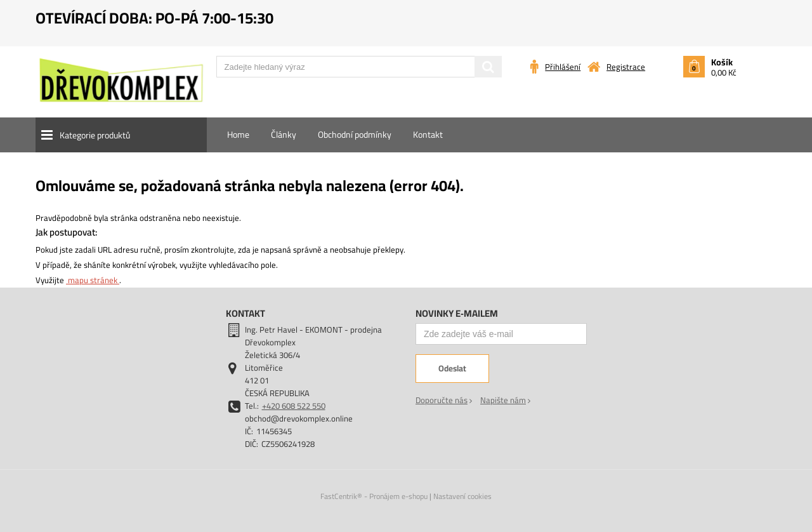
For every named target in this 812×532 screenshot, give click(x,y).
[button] (121, 135)
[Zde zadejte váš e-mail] (501, 334)
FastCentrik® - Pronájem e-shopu (374, 496)
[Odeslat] (452, 369)
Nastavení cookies (462, 496)
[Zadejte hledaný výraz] (359, 67)
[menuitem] (238, 135)
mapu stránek (93, 280)
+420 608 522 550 (294, 406)
